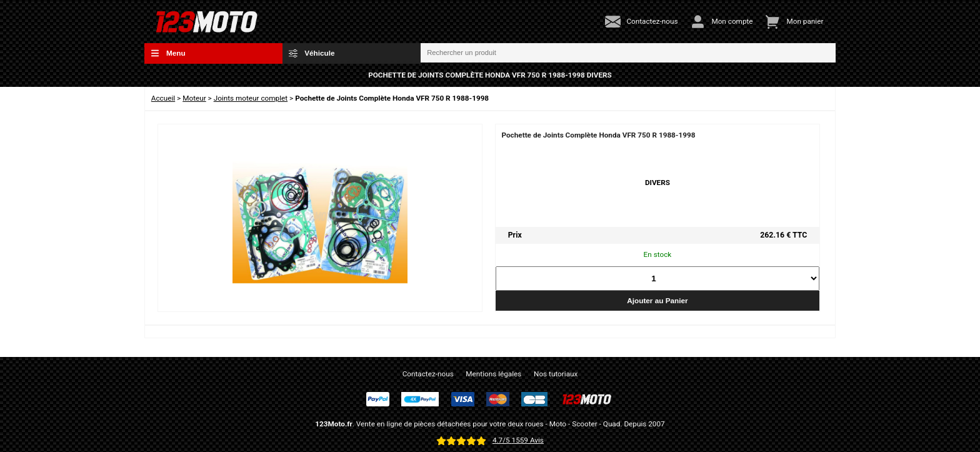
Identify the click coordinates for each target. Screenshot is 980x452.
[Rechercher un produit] (628, 53)
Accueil (163, 98)
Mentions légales (493, 374)
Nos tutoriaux (556, 374)
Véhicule (312, 53)
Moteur (194, 98)
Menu (168, 53)
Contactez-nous (428, 374)
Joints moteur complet (251, 98)
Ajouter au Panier (657, 300)
